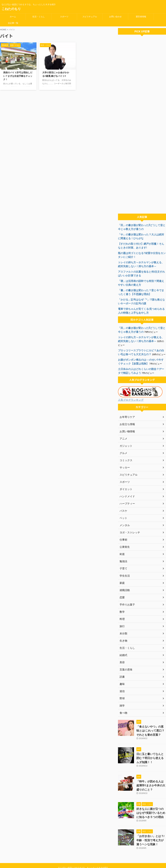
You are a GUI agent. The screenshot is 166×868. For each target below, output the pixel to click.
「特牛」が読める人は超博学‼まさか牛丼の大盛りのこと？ (151, 774)
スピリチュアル (90, 17)
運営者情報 (141, 17)
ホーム (13, 17)
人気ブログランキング (129, 396)
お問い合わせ (115, 17)
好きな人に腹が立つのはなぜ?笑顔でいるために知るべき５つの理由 (151, 800)
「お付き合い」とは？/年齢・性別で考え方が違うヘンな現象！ (151, 826)
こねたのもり (11, 9)
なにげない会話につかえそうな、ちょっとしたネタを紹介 (83, 853)
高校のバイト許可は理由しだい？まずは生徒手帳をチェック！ (18, 76)
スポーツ (64, 17)
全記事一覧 (13, 23)
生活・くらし (39, 17)
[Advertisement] (142, 125)
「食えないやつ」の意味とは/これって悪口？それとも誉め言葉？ (150, 726)
